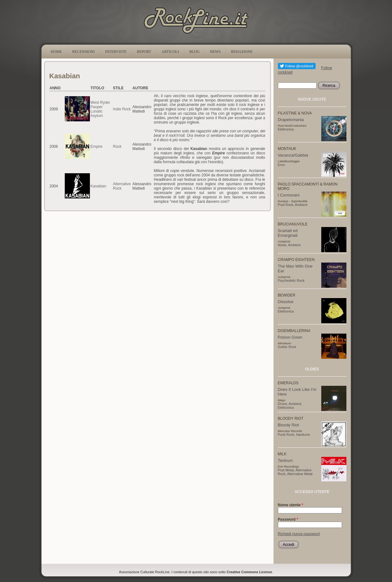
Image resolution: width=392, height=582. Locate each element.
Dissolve (286, 302)
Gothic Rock (287, 347)
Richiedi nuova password (299, 534)
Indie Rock (122, 109)
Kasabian (98, 186)
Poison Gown (290, 337)
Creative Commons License (249, 572)
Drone (282, 404)
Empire (97, 147)
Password (288, 519)
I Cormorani (289, 195)
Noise (282, 245)
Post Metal (286, 470)
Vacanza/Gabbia (293, 155)
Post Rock (286, 205)
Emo (281, 165)
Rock (117, 147)
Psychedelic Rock (291, 280)
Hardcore (303, 435)
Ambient (301, 205)
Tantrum (285, 460)
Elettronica (286, 129)
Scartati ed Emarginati (288, 233)
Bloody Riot (288, 425)
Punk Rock (286, 435)
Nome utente (291, 505)
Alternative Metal (300, 474)
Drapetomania (291, 120)
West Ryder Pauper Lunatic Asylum (100, 109)
